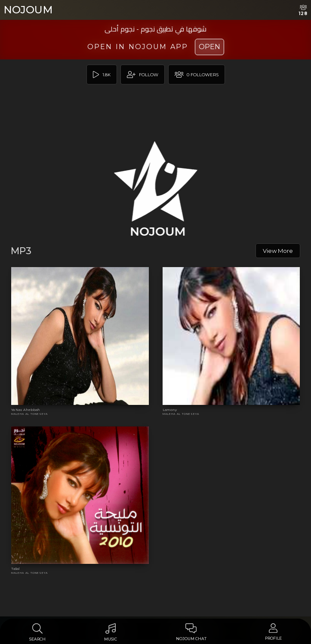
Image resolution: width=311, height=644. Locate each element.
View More (278, 251)
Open (209, 47)
